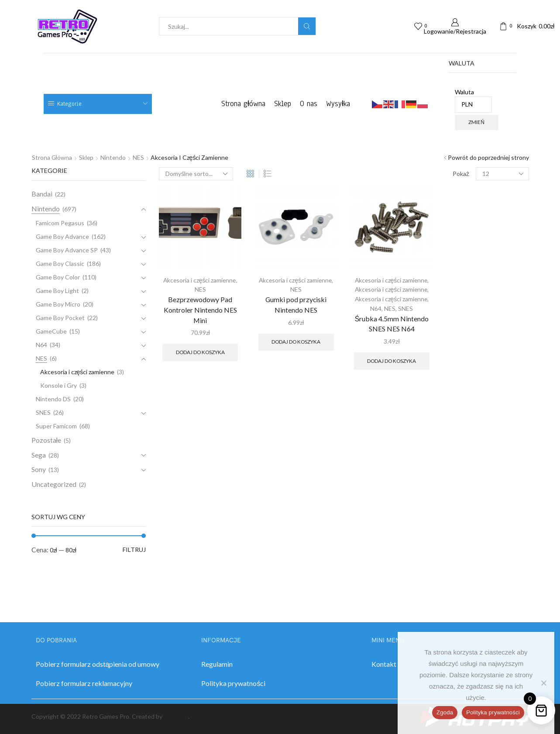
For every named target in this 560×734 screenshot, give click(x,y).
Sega (39, 455)
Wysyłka (338, 104)
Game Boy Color (58, 277)
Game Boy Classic (60, 264)
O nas (309, 104)
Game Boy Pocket (60, 318)
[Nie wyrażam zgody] (543, 683)
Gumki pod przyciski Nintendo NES (296, 304)
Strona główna (243, 104)
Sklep (283, 104)
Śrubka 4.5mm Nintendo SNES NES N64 (392, 322)
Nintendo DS (53, 399)
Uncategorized (54, 484)
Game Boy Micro (58, 304)
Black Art (176, 716)
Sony (39, 469)
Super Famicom (56, 426)
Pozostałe (46, 440)
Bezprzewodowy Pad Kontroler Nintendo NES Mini (200, 309)
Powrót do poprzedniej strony (488, 157)
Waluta (474, 100)
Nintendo (114, 157)
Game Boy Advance (62, 236)
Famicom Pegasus (60, 223)
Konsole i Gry (58, 385)
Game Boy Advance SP (67, 250)
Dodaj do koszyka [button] (200, 352)
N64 (376, 308)
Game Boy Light (57, 291)
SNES (405, 308)
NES (140, 157)
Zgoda (445, 712)
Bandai (42, 194)
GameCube (51, 331)
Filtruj (134, 550)
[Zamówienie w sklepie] (196, 174)
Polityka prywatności (493, 712)
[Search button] (307, 26)
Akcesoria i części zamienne (200, 280)
